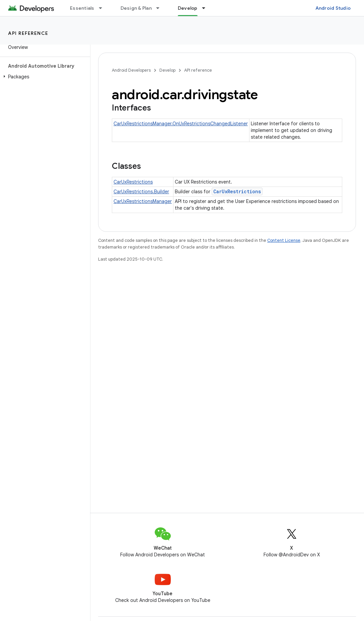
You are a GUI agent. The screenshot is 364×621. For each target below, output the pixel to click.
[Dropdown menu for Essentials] (103, 8)
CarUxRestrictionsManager (143, 201)
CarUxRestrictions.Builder (141, 192)
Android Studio (333, 8)
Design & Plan (136, 8)
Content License (284, 240)
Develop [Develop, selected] (188, 8)
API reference (28, 33)
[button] (44, 77)
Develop (167, 70)
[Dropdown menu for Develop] (207, 8)
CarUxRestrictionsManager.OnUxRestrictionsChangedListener (181, 124)
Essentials (82, 8)
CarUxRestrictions (133, 182)
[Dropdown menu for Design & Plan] (161, 8)
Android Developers (131, 70)
